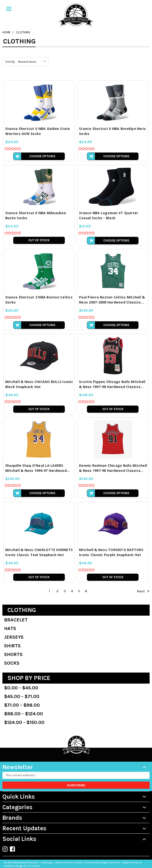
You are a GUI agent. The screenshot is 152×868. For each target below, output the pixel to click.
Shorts (13, 654)
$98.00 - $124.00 (24, 714)
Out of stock (39, 240)
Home (6, 32)
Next (143, 591)
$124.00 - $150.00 (24, 722)
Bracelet (16, 620)
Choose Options (42, 156)
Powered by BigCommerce (103, 862)
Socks (12, 663)
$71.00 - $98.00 (22, 705)
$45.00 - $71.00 (22, 696)
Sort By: (10, 62)
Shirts (12, 646)
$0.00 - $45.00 (21, 688)
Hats (10, 628)
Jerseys (14, 637)
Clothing (23, 32)
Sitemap (47, 862)
